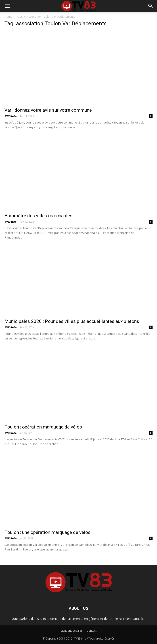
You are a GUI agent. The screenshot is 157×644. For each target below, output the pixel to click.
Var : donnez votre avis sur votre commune (48, 110)
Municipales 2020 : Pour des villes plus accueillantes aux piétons (72, 321)
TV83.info (10, 116)
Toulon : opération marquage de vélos (43, 427)
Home (8, 17)
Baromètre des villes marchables (38, 216)
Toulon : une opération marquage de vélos (47, 532)
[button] (151, 6)
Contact (92, 631)
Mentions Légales (71, 631)
